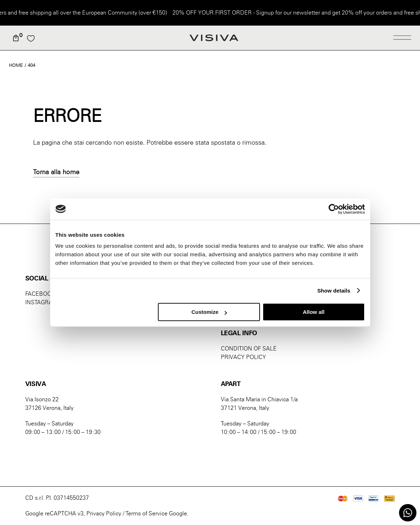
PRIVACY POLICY (243, 357)
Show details (334, 291)
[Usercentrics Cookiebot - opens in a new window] (334, 209)
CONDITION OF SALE (249, 349)
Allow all (314, 312)
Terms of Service (147, 513)
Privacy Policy (104, 513)
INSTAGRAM (42, 302)
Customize (209, 312)
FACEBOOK (40, 294)
